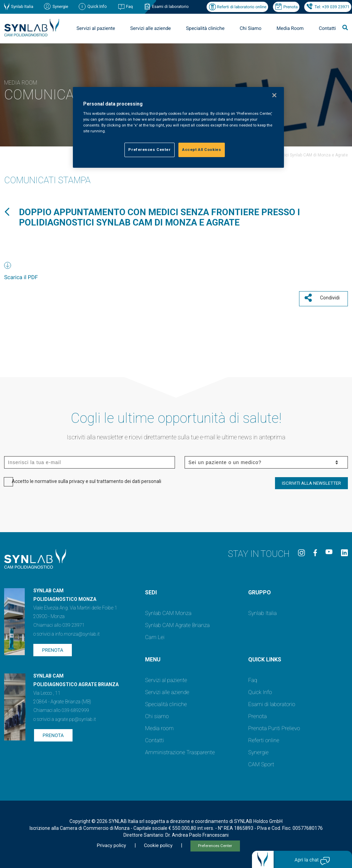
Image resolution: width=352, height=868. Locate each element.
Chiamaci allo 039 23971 (59, 624)
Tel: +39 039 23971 (332, 7)
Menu (153, 658)
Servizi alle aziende (151, 29)
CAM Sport (261, 763)
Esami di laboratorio (170, 7)
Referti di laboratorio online (242, 7)
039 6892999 (75, 709)
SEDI (151, 591)
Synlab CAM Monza (168, 611)
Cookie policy (158, 844)
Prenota (290, 7)
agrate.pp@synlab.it (75, 718)
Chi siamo (157, 715)
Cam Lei (155, 635)
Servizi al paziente (96, 29)
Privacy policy (111, 844)
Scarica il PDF (21, 277)
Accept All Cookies (202, 150)
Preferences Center (215, 844)
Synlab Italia (22, 7)
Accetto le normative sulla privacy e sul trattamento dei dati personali (86, 480)
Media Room (290, 29)
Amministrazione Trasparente (180, 751)
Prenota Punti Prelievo (274, 727)
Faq (129, 7)
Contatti (327, 29)
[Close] (274, 95)
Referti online (264, 739)
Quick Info (260, 690)
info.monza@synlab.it (77, 633)
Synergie (60, 7)
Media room (159, 727)
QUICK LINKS (265, 658)
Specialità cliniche (205, 29)
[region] (178, 128)
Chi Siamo (250, 29)
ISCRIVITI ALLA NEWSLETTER (311, 481)
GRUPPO (260, 591)
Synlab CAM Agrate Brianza (177, 623)
